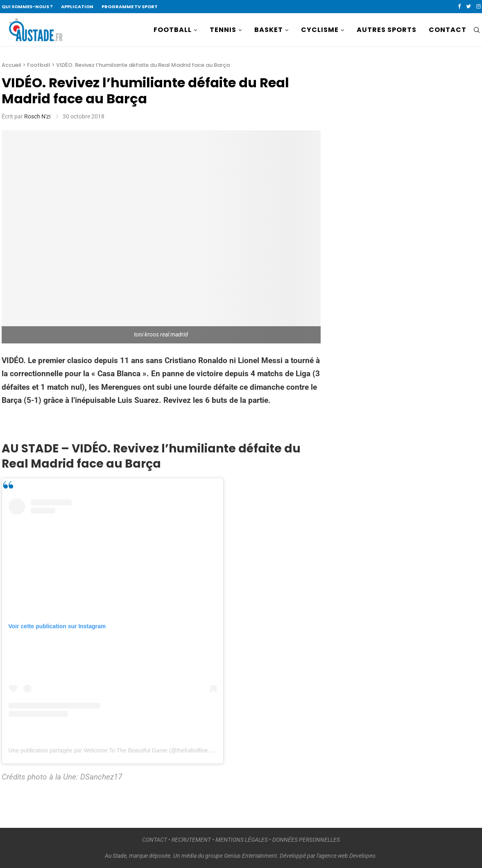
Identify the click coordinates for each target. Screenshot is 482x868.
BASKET (269, 30)
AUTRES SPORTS (387, 30)
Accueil (11, 65)
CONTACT (448, 30)
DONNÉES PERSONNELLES (306, 840)
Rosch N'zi (37, 116)
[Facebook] (459, 7)
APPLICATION (77, 7)
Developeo (362, 856)
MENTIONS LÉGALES (242, 840)
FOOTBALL (173, 30)
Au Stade (116, 856)
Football (39, 65)
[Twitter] (468, 7)
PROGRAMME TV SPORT (130, 7)
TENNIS (223, 30)
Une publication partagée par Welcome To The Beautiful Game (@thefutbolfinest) (112, 750)
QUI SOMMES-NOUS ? (27, 7)
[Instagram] (479, 7)
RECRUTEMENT (191, 840)
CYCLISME (320, 30)
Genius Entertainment (250, 856)
